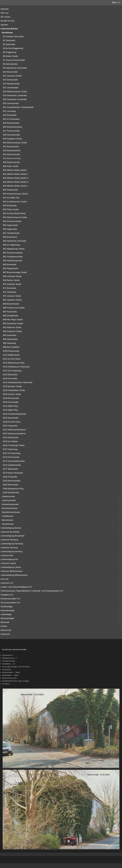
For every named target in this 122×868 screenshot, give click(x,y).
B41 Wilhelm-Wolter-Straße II (15, 174)
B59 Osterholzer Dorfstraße (15, 241)
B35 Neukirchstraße (12, 158)
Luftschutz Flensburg (9, 540)
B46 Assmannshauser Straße (15, 194)
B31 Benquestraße (11, 147)
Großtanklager (7, 607)
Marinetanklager (7, 618)
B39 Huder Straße (11, 166)
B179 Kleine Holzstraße (13, 473)
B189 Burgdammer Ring (13, 489)
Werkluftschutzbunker (11, 512)
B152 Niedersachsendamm (14, 434)
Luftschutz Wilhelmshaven (12, 571)
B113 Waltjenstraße (11, 355)
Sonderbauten (8, 524)
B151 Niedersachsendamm (14, 430)
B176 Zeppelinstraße (12, 465)
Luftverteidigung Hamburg (12, 552)
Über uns (4, 13)
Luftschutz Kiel (7, 555)
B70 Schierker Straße (12, 284)
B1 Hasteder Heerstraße (13, 37)
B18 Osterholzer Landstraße (15, 95)
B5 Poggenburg (10, 52)
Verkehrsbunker (8, 496)
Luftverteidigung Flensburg (12, 544)
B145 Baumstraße (11, 418)
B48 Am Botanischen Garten (15, 202)
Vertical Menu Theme (66, 866)
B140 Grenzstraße (11, 402)
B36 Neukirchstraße (11, 162)
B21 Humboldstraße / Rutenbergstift (18, 107)
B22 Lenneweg (9, 111)
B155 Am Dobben (10, 441)
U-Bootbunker (8, 516)
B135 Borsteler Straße (12, 386)
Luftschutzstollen (9, 500)
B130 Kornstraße (10, 379)
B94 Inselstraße (10, 335)
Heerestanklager (8, 610)
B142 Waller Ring (10, 406)
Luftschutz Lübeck (8, 563)
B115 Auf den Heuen (12, 359)
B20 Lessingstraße (11, 103)
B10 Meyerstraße (10, 72)
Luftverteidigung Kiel (9, 559)
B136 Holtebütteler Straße (14, 390)
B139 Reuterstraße (11, 398)
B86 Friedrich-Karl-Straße (14, 308)
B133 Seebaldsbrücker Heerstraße (18, 382)
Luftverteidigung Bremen (11, 528)
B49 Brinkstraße (10, 206)
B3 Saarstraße (9, 44)
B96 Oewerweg (9, 343)
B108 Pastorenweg (11, 351)
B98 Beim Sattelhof (11, 347)
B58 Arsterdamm (10, 237)
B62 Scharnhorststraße (13, 253)
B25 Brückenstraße (11, 123)
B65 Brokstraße (10, 265)
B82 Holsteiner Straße (12, 300)
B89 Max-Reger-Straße (13, 320)
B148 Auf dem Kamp (12, 422)
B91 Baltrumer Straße (12, 327)
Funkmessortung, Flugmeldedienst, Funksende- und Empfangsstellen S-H (32, 591)
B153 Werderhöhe (11, 438)
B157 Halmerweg (10, 449)
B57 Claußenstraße (11, 233)
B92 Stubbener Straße (12, 331)
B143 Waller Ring (10, 410)
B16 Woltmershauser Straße (15, 92)
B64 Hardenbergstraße (13, 261)
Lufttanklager (6, 614)
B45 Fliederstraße (11, 190)
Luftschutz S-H (7, 583)
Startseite (5, 9)
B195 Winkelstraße (11, 493)
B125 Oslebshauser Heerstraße (16, 367)
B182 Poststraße (10, 477)
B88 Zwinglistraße (11, 316)
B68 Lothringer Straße (12, 276)
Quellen (4, 626)
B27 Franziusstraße (11, 131)
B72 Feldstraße (9, 292)
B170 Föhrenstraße (11, 457)
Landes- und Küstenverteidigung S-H (16, 587)
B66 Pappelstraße (11, 268)
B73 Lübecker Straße (12, 296)
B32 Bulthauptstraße (12, 151)
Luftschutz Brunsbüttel (10, 532)
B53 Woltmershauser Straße (15, 217)
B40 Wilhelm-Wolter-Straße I (15, 170)
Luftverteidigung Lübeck (11, 567)
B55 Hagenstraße (10, 225)
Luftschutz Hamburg (9, 548)
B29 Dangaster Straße (12, 139)
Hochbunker (7, 33)
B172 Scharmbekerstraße (14, 461)
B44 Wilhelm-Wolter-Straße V (15, 186)
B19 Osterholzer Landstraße (15, 99)
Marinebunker (8, 520)
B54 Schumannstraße (12, 221)
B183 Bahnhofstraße (12, 481)
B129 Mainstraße (10, 375)
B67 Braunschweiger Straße (15, 272)
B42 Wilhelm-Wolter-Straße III (16, 178)
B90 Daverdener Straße (13, 324)
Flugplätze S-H (7, 595)
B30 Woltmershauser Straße (15, 143)
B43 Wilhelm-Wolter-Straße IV (16, 182)
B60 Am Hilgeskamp (12, 245)
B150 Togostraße (10, 426)
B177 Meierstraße (11, 469)
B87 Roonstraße (10, 312)
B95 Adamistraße (10, 339)
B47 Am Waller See (11, 198)
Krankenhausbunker (10, 504)
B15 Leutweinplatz (11, 88)
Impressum (5, 634)
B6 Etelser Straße (10, 56)
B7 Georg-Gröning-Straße (14, 60)
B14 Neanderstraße (11, 84)
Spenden (4, 25)
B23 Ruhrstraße (10, 115)
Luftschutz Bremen (9, 29)
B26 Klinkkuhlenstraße (13, 127)
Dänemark (5, 622)
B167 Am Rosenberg (12, 453)
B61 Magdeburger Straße (14, 249)
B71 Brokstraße (10, 288)
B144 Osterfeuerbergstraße (15, 414)
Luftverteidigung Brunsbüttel (12, 536)
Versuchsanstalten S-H (10, 603)
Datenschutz (6, 630)
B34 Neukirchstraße (11, 154)
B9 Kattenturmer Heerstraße (15, 68)
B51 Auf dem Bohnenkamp (14, 213)
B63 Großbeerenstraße (13, 257)
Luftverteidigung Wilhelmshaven (14, 575)
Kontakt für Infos (8, 21)
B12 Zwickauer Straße (12, 76)
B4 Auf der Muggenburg (13, 48)
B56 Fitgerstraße (10, 229)
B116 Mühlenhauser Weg (14, 363)
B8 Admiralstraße (10, 64)
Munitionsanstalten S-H (10, 599)
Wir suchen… (6, 17)
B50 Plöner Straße (11, 209)
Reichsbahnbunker (10, 508)
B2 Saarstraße (9, 40)
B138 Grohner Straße (12, 394)
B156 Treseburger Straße (14, 445)
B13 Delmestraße (10, 80)
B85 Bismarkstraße (11, 304)
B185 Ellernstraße (11, 485)
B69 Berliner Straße (11, 280)
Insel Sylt (4, 579)
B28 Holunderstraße (11, 135)
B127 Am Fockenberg (12, 371)
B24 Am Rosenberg (11, 119)
